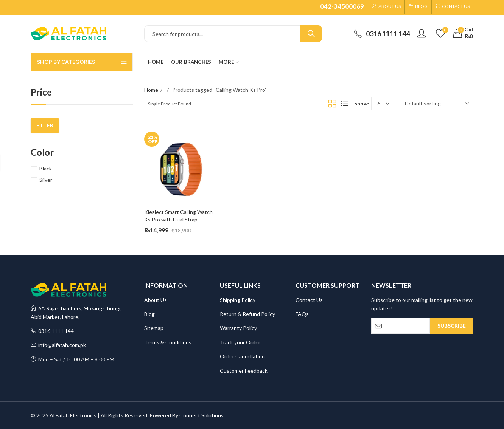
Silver (46, 180)
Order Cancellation (242, 356)
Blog (149, 314)
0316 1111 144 (52, 331)
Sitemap (154, 328)
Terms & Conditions (168, 342)
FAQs (302, 314)
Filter (45, 125)
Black (46, 168)
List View (345, 104)
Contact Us (309, 300)
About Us (156, 300)
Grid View (332, 104)
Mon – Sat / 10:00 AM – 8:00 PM (72, 359)
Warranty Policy (238, 328)
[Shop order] (436, 104)
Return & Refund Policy (247, 314)
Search (311, 34)
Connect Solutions (201, 415)
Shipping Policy (238, 300)
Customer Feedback (244, 371)
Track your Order (240, 342)
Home (151, 90)
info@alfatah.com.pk (58, 345)
